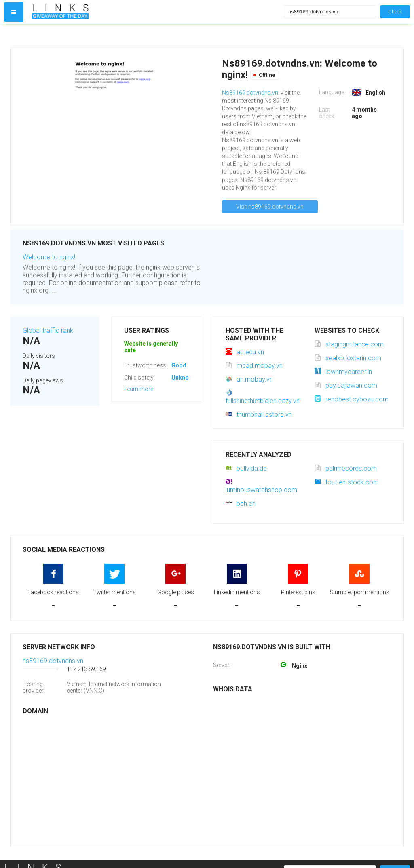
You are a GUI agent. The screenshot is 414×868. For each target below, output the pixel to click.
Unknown (184, 378)
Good (179, 365)
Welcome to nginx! (49, 257)
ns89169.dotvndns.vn (53, 661)
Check (395, 12)
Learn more (139, 389)
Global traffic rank (48, 331)
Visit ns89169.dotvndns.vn (270, 207)
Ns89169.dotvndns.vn (250, 93)
